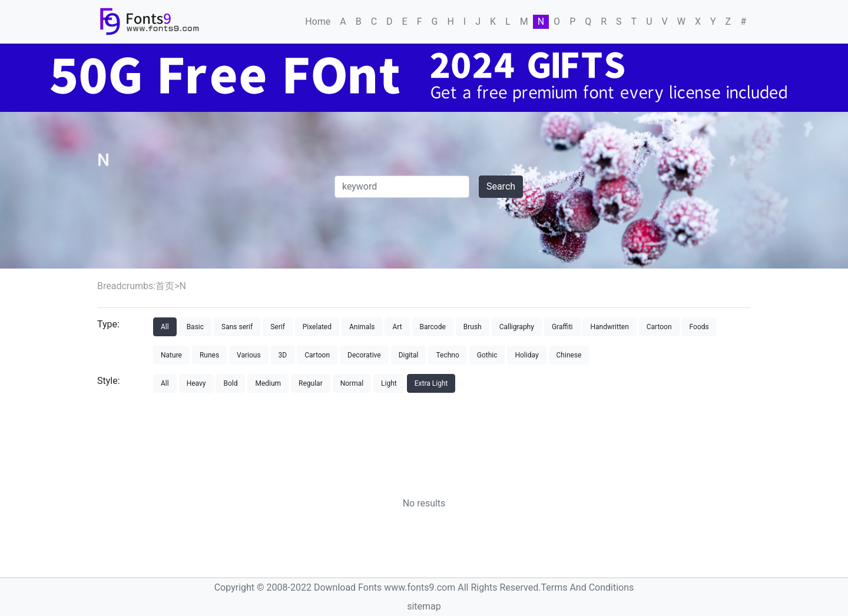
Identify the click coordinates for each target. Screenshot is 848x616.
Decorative (364, 355)
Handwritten (609, 327)
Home (318, 21)
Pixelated (317, 327)
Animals (362, 327)
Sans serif (237, 327)
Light (389, 383)
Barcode (433, 327)
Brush (473, 327)
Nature (171, 355)
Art (397, 327)
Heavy (196, 383)
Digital (409, 355)
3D (283, 355)
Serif (278, 327)
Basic (195, 327)
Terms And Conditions (587, 587)
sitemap (424, 606)
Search (501, 186)
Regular (311, 383)
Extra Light (431, 383)
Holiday (526, 355)
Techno (447, 355)
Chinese (569, 355)
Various (249, 355)
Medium (268, 383)
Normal (352, 383)
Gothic (487, 355)
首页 (165, 286)
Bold (230, 383)
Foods (699, 327)
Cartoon (659, 327)
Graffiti (562, 327)
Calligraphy (517, 327)
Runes (209, 355)
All (165, 327)
